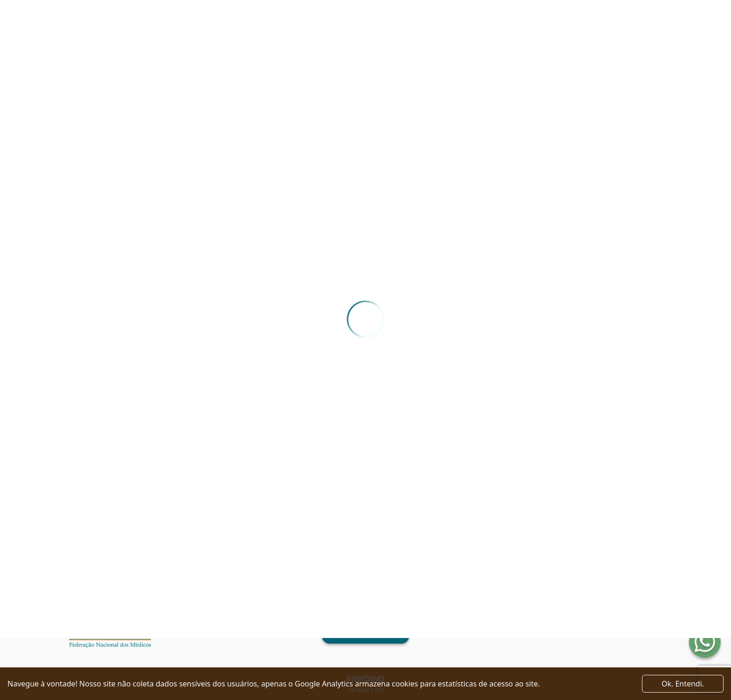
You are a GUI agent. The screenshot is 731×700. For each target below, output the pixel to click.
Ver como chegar (365, 636)
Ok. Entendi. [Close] (683, 684)
